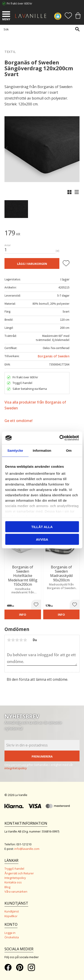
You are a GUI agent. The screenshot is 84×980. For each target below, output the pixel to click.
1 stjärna (9, 640)
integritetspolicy (16, 768)
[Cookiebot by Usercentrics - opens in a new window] (60, 438)
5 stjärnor (25, 640)
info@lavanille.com (27, 849)
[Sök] (77, 29)
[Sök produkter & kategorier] (41, 29)
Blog (7, 887)
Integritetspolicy (15, 878)
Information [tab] (42, 450)
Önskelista (12, 937)
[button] (7, 15)
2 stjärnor (13, 640)
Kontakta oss (13, 882)
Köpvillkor (11, 916)
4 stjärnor (21, 640)
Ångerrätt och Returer (19, 873)
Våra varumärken (16, 892)
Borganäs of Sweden (54, 356)
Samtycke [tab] (15, 450)
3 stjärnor (17, 640)
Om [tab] (69, 450)
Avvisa (42, 539)
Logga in (10, 933)
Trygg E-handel (14, 869)
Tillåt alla (42, 527)
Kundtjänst (12, 911)
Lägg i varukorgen (32, 264)
